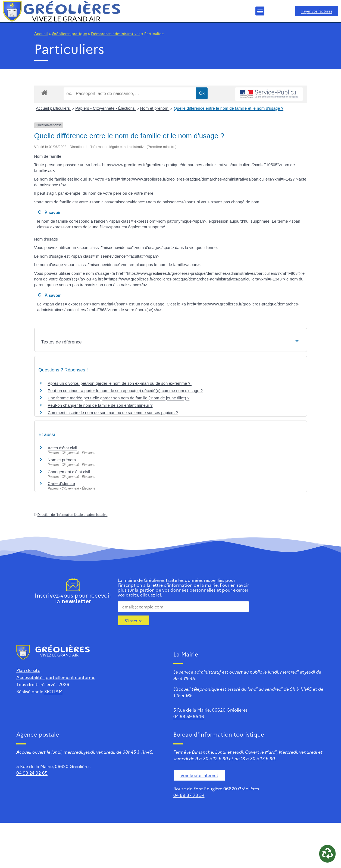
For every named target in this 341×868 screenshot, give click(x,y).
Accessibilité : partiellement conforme (56, 677)
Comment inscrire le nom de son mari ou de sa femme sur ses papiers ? (113, 413)
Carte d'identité (61, 483)
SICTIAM (53, 691)
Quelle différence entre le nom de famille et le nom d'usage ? (229, 108)
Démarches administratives (116, 33)
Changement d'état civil (69, 472)
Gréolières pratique (69, 33)
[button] (260, 11)
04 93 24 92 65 (32, 773)
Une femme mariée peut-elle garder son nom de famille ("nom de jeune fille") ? (119, 398)
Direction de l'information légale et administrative (73, 515)
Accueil (41, 33)
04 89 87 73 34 (189, 795)
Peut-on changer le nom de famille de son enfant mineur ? (100, 405)
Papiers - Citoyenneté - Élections (106, 108)
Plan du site (28, 670)
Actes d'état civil (62, 448)
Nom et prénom (155, 108)
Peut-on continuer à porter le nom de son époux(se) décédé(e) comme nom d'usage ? (125, 391)
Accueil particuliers (53, 108)
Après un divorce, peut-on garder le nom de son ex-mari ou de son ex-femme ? (120, 383)
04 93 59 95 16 (189, 716)
